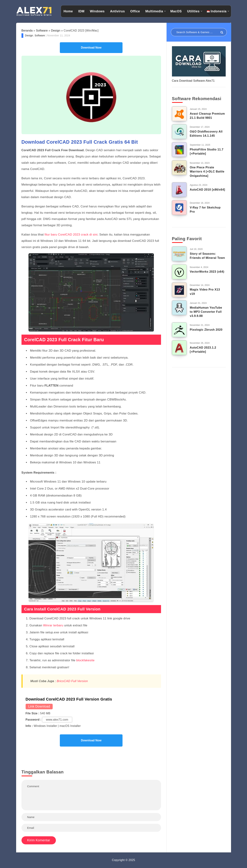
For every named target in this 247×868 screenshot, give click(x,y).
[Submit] (222, 33)
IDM (81, 11)
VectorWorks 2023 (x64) (207, 272)
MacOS (176, 11)
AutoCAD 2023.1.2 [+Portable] (203, 350)
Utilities (193, 11)
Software (42, 31)
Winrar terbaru (54, 625)
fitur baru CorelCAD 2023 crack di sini (71, 235)
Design (56, 31)
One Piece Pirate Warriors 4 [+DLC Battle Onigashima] (207, 172)
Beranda (27, 31)
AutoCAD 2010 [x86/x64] (208, 190)
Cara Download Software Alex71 (193, 81)
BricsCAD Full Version (72, 681)
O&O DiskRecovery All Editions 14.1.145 (206, 134)
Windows (97, 11)
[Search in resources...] (199, 32)
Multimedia (154, 11)
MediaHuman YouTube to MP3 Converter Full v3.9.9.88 (206, 312)
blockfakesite (85, 660)
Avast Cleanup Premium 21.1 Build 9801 (207, 116)
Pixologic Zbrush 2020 (206, 330)
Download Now (91, 48)
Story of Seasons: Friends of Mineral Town (208, 256)
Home (68, 11)
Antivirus (117, 11)
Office (135, 11)
